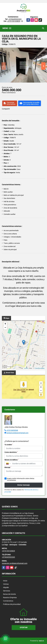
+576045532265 (15, 19)
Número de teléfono (12, 460)
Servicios (7, 591)
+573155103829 (14, 21)
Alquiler (6, 587)
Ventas (6, 584)
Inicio (5, 581)
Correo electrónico (11, 452)
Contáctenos (8, 601)
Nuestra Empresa (10, 597)
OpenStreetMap (40, 368)
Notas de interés (9, 594)
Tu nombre (9, 445)
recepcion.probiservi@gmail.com (15, 563)
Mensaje (8, 467)
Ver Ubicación (20, 390)
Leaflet (26, 368)
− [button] (5, 328)
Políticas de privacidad (12, 604)
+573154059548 (12, 430)
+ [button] (5, 324)
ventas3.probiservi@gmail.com (17, 433)
